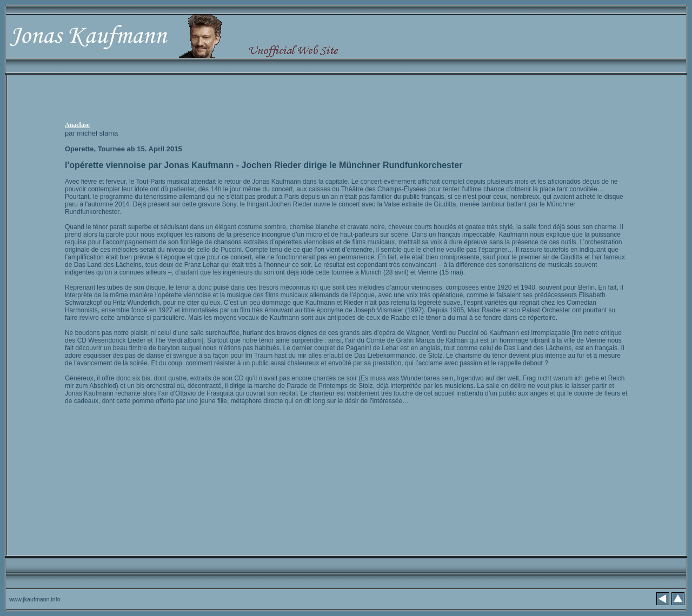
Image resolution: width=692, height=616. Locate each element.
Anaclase (77, 125)
